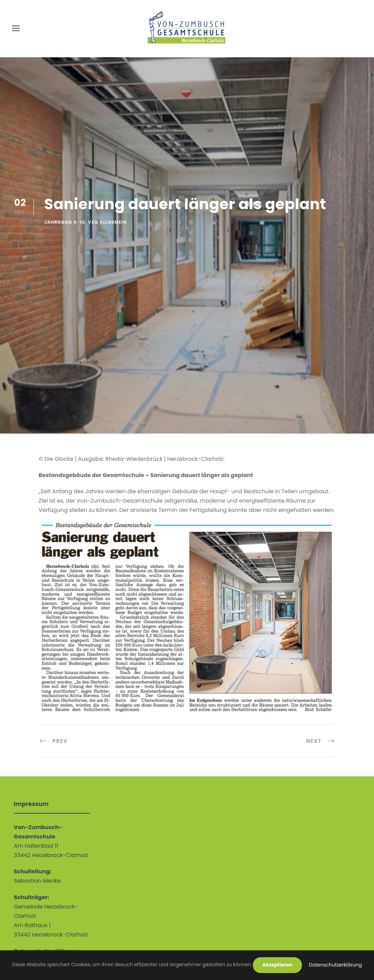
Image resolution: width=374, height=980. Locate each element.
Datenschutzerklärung (335, 965)
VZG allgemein (107, 222)
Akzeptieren (278, 965)
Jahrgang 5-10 (65, 222)
